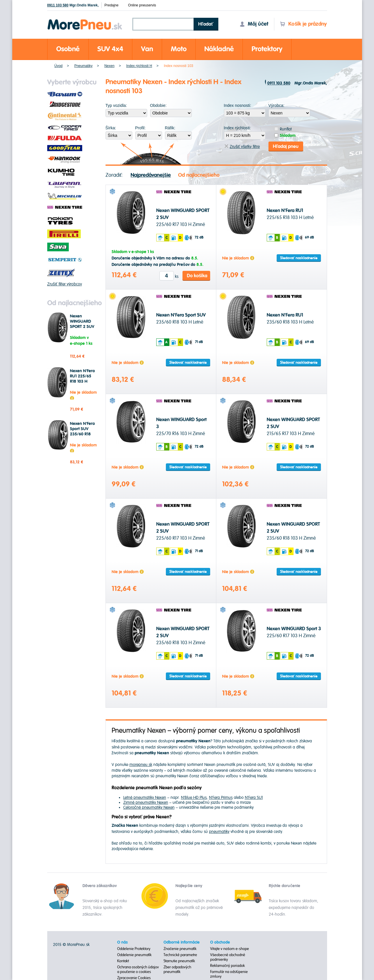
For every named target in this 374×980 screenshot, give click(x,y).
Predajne (111, 5)
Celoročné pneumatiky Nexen (149, 807)
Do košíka (197, 276)
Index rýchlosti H (139, 66)
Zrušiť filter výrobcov (65, 284)
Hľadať (206, 24)
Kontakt (123, 961)
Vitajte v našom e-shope (230, 949)
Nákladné (219, 49)
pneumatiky (219, 831)
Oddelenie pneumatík (134, 955)
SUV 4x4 (110, 49)
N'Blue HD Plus (194, 797)
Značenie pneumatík (180, 949)
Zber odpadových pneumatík (177, 969)
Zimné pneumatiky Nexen (146, 802)
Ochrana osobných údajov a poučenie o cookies (138, 969)
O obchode (220, 942)
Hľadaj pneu (286, 146)
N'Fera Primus (221, 797)
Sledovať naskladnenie (299, 258)
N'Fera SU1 (254, 797)
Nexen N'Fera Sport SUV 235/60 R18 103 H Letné (82, 432)
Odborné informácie (182, 942)
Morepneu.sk (85, 20)
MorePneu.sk (78, 944)
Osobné (68, 49)
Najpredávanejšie (151, 175)
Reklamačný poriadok (228, 965)
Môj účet (254, 24)
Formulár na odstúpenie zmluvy (229, 974)
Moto (179, 49)
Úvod (59, 66)
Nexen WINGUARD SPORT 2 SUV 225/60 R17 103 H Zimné (82, 327)
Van (147, 49)
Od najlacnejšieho (199, 175)
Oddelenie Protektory (134, 949)
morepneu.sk (141, 764)
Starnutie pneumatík (179, 961)
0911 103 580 (58, 5)
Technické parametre (180, 955)
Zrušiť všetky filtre (242, 146)
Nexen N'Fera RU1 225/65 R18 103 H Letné (82, 379)
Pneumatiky (84, 66)
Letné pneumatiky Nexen (145, 797)
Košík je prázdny (303, 24)
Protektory (267, 49)
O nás (122, 942)
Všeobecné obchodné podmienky (228, 957)
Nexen (109, 66)
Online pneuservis (142, 5)
